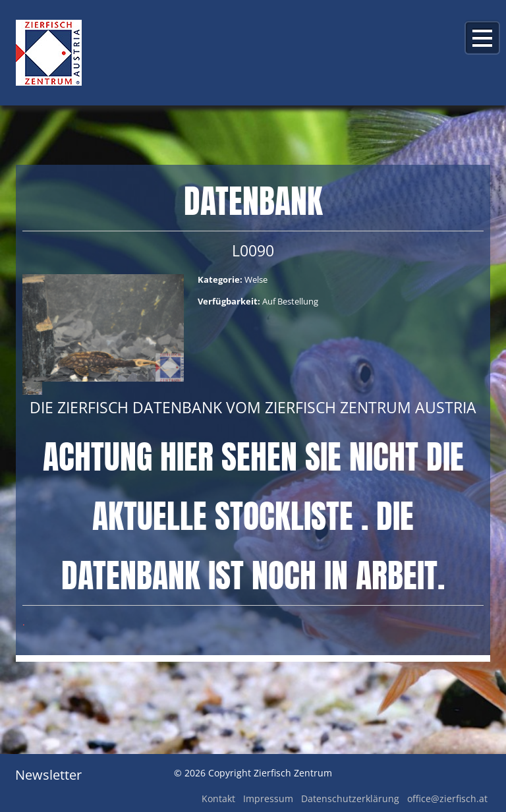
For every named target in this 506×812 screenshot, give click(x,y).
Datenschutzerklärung (350, 798)
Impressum (268, 798)
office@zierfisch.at (447, 798)
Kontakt (218, 798)
